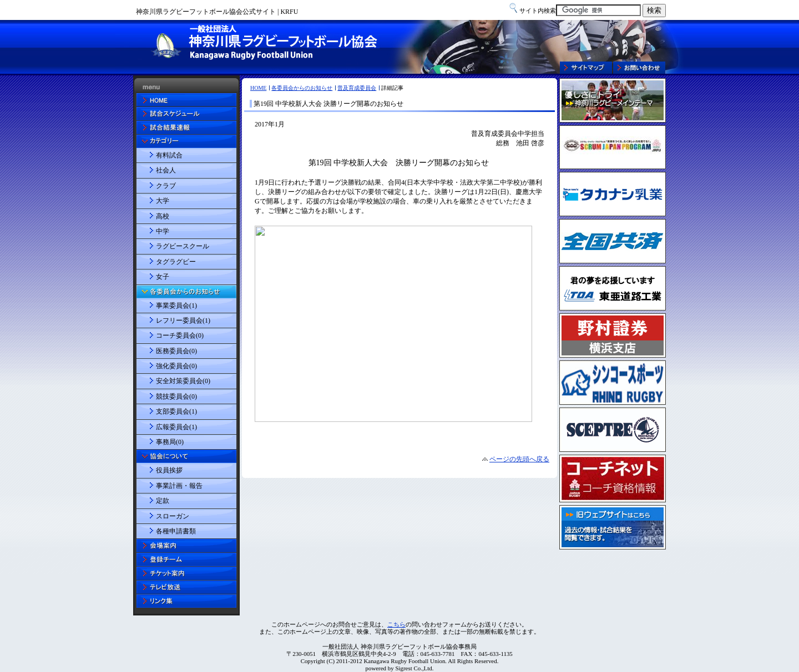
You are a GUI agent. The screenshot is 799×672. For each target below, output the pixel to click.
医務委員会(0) (176, 351)
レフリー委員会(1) (183, 320)
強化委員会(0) (176, 366)
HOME (258, 88)
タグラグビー (176, 262)
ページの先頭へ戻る (519, 459)
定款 (163, 501)
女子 (163, 277)
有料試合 (169, 155)
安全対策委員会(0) (183, 381)
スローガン (173, 516)
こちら (396, 624)
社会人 (166, 170)
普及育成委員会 (357, 88)
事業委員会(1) (176, 306)
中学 (163, 231)
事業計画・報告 (179, 486)
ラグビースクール (183, 246)
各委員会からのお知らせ (302, 88)
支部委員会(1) (176, 411)
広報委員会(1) (176, 427)
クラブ (166, 186)
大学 (163, 201)
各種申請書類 (176, 531)
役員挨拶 (169, 470)
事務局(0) (170, 442)
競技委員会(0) (176, 396)
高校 (163, 216)
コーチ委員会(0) (180, 335)
